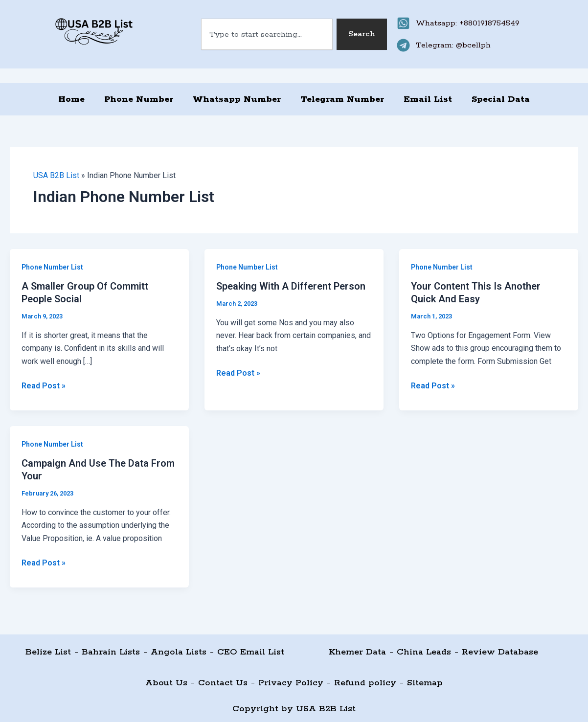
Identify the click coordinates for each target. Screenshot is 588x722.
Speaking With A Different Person (291, 286)
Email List (428, 99)
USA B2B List (56, 175)
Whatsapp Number (237, 99)
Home (71, 99)
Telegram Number (342, 99)
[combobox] (267, 34)
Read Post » (43, 385)
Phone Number (139, 99)
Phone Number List (52, 267)
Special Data (501, 99)
